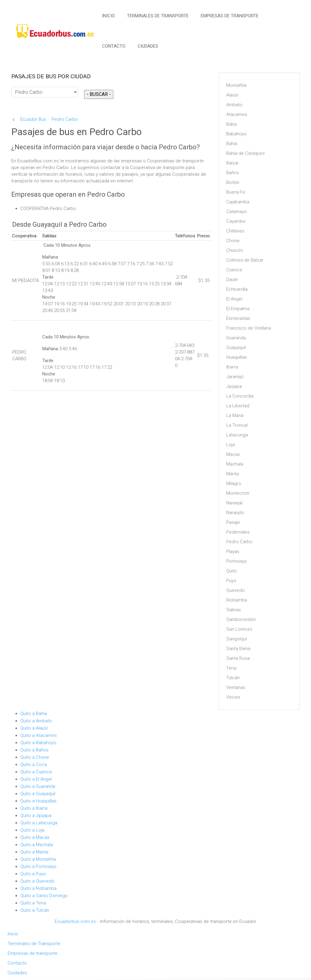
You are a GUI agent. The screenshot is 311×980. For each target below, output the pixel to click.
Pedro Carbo (239, 542)
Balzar (232, 163)
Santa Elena (238, 649)
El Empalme (238, 309)
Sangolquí (236, 639)
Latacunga (237, 435)
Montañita (236, 85)
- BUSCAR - (99, 94)
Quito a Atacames (39, 735)
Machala (235, 464)
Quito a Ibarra (34, 808)
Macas (233, 454)
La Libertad (238, 406)
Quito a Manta (34, 852)
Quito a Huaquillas (38, 801)
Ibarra (232, 367)
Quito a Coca (34, 765)
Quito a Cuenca (36, 772)
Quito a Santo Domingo (44, 896)
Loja (231, 445)
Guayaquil (236, 348)
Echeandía (237, 289)
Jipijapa (234, 386)
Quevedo (236, 590)
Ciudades (148, 46)
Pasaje (233, 522)
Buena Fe (236, 192)
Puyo (231, 581)
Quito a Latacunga (39, 823)
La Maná (235, 415)
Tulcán (233, 678)
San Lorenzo (239, 629)
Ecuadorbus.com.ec (76, 921)
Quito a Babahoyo (38, 743)
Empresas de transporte (230, 16)
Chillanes (235, 231)
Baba (231, 124)
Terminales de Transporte (158, 16)
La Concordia (240, 396)
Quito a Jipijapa (36, 816)
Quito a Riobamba (38, 888)
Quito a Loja (32, 830)
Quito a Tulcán (35, 910)
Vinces (233, 697)
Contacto (114, 46)
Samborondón (241, 619)
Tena (231, 668)
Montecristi (238, 493)
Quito (232, 571)
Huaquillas (237, 357)
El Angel (234, 299)
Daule (232, 280)
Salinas (234, 610)
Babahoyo (236, 134)
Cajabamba (238, 202)
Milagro (234, 483)
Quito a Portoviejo (38, 866)
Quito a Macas (35, 837)
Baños (233, 173)
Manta (232, 474)
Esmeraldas (238, 318)
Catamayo (237, 212)
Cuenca (234, 270)
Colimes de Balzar (245, 260)
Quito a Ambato (36, 721)
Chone (233, 241)
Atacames (237, 114)
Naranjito (235, 513)
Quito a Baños (34, 750)
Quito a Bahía (34, 714)
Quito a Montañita (38, 859)
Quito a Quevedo (37, 881)
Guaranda (236, 338)
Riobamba (237, 600)
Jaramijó (235, 377)
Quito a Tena (33, 903)
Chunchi (234, 250)
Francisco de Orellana (249, 328)
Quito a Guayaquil (38, 794)
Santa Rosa (238, 658)
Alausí (232, 95)
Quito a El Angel (36, 779)
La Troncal (237, 425)
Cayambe (236, 221)
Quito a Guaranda (38, 786)
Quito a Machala (37, 845)
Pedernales (238, 532)
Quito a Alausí (34, 728)
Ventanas (236, 687)
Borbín (233, 182)
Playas (233, 551)
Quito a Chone (35, 757)
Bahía (232, 144)
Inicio (108, 16)
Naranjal (234, 503)
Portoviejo (237, 561)
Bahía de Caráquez (246, 153)
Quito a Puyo (33, 874)
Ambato (234, 105)
